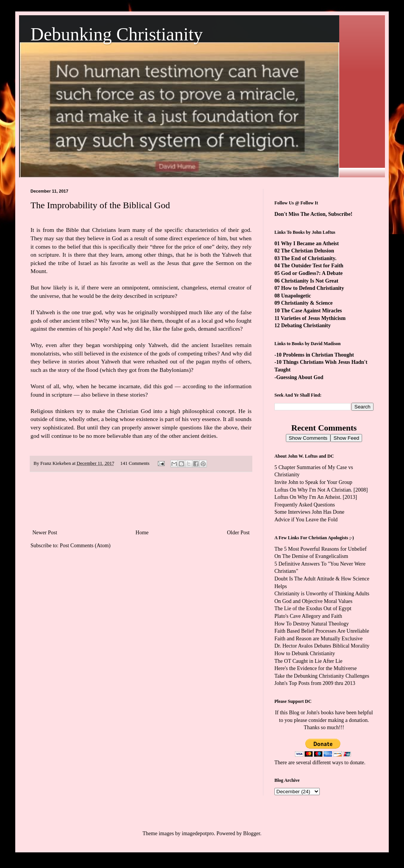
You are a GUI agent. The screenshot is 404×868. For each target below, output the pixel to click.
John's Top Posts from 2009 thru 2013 (315, 683)
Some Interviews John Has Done (309, 512)
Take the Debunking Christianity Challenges (322, 676)
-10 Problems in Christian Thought (314, 355)
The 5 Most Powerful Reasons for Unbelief (321, 549)
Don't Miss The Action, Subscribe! (313, 214)
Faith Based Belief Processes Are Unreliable (322, 631)
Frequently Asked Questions (305, 505)
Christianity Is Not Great (310, 281)
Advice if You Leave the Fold (306, 520)
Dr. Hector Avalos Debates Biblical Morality (322, 646)
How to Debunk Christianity (305, 653)
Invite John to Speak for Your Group (313, 482)
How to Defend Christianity (313, 288)
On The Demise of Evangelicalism (311, 556)
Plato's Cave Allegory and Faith (308, 616)
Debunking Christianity (117, 34)
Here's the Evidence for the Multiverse (316, 668)
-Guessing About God (299, 377)
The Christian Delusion (307, 251)
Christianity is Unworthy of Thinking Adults (322, 594)
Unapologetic (296, 296)
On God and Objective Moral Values (313, 601)
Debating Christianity (306, 325)
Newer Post (45, 533)
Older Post (239, 533)
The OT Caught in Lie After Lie (309, 661)
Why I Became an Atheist (310, 244)
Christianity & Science (307, 303)
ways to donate (348, 763)
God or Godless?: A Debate (312, 273)
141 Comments (135, 463)
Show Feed (346, 438)
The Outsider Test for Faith (312, 266)
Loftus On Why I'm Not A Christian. (313, 490)
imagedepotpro (198, 833)
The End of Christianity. (309, 258)
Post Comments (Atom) (85, 546)
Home (142, 533)
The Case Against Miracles (311, 311)
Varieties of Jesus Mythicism (313, 318)
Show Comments (308, 438)
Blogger (252, 833)
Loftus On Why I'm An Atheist (307, 497)
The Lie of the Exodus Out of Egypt (313, 608)
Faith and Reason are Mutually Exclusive (318, 639)
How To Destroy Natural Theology (312, 624)
